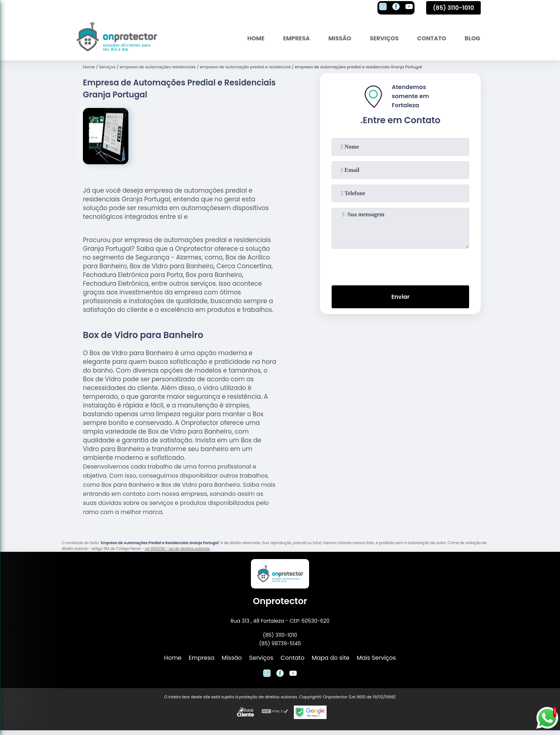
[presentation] (400, 265)
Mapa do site (331, 658)
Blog (472, 38)
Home (255, 38)
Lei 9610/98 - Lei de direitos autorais (177, 549)
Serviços (384, 38)
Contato (431, 38)
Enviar (400, 297)
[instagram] (383, 8)
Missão (339, 38)
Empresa (295, 38)
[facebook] (396, 8)
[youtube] (409, 8)
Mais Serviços (376, 658)
